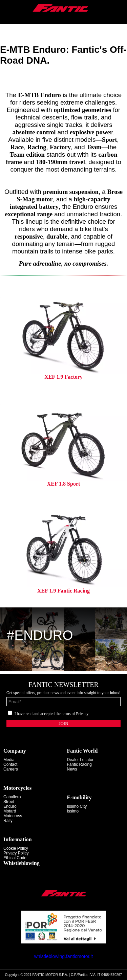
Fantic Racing (79, 764)
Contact (10, 764)
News (72, 769)
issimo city (77, 806)
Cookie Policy (16, 848)
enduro (10, 806)
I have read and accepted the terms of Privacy (52, 714)
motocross (13, 816)
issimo (73, 811)
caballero (12, 797)
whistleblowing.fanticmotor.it (64, 956)
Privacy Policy (16, 853)
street (9, 802)
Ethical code (15, 858)
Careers (11, 769)
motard (10, 811)
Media (9, 760)
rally (8, 821)
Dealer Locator (80, 760)
